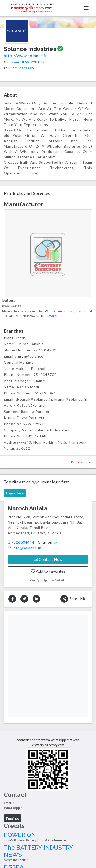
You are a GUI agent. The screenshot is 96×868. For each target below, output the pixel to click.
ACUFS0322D (23, 68)
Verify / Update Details (48, 580)
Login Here (15, 493)
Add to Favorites (48, 571)
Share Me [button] (73, 599)
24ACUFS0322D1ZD (28, 62)
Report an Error (82, 462)
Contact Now (48, 559)
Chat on (47, 542)
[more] (33, 173)
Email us (13, 818)
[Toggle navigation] (86, 8)
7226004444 (23, 542)
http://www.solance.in (26, 55)
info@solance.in (27, 548)
